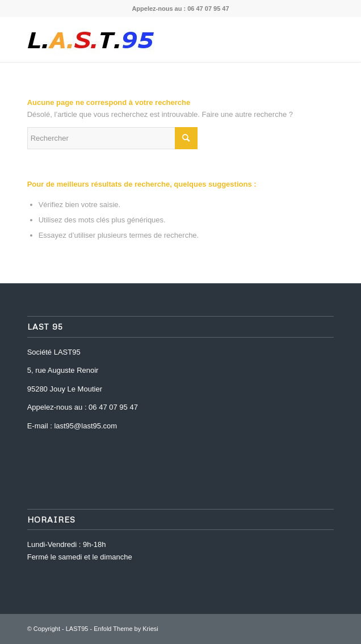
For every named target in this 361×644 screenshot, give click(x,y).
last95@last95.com (85, 426)
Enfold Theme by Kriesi (126, 629)
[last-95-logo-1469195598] (150, 39)
